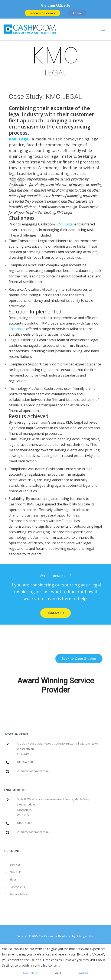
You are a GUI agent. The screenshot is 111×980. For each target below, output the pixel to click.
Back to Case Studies (79, 659)
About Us (15, 872)
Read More (83, 973)
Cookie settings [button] (30, 973)
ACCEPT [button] (60, 973)
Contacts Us (17, 887)
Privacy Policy (18, 894)
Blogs (13, 879)
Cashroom (48, 168)
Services (15, 865)
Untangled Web (85, 936)
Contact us (55, 613)
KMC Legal (19, 139)
